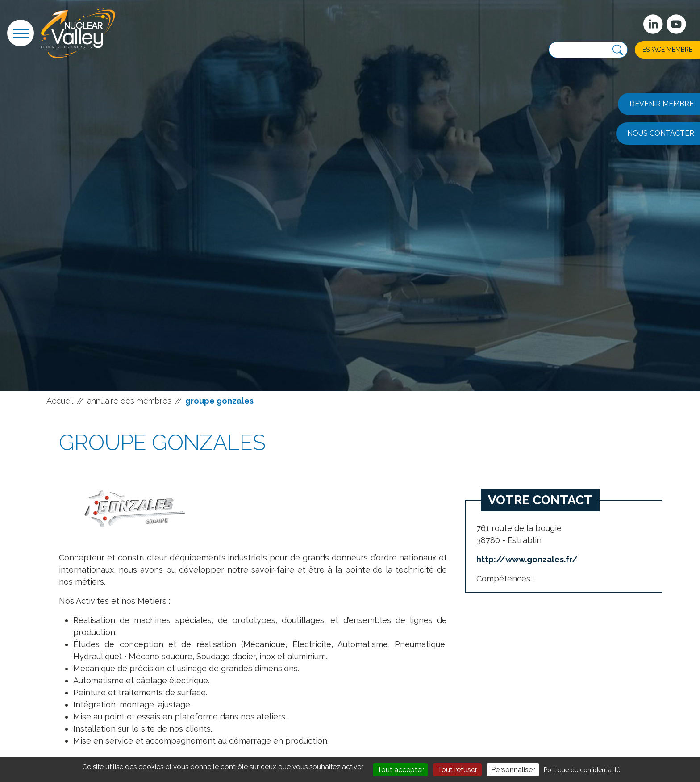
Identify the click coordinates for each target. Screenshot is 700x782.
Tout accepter (400, 770)
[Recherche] (618, 50)
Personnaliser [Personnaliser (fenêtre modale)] (513, 770)
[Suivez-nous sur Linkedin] (653, 24)
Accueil (60, 401)
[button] (21, 33)
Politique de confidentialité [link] (582, 770)
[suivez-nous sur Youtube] (676, 24)
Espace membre (667, 50)
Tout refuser (457, 770)
